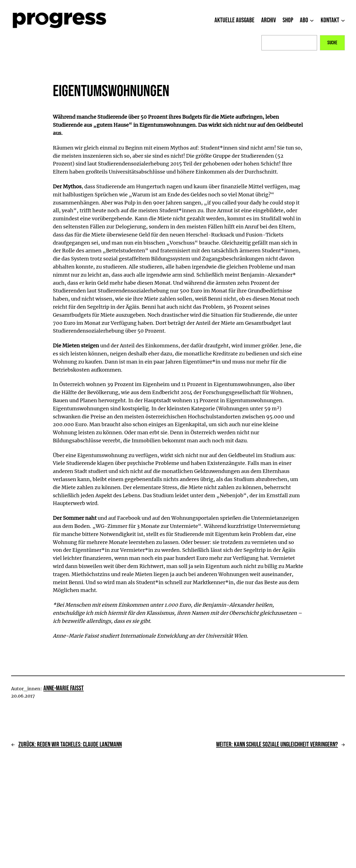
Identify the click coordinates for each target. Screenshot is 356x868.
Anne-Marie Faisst (64, 688)
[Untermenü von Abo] (312, 20)
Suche (332, 43)
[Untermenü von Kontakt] (343, 20)
